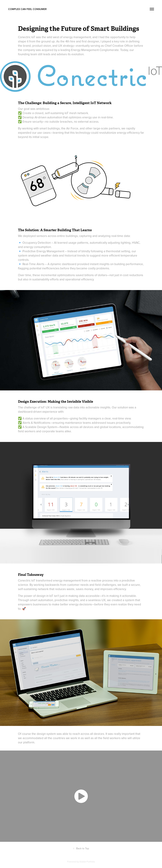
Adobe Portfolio (87, 862)
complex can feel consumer (27, 9)
